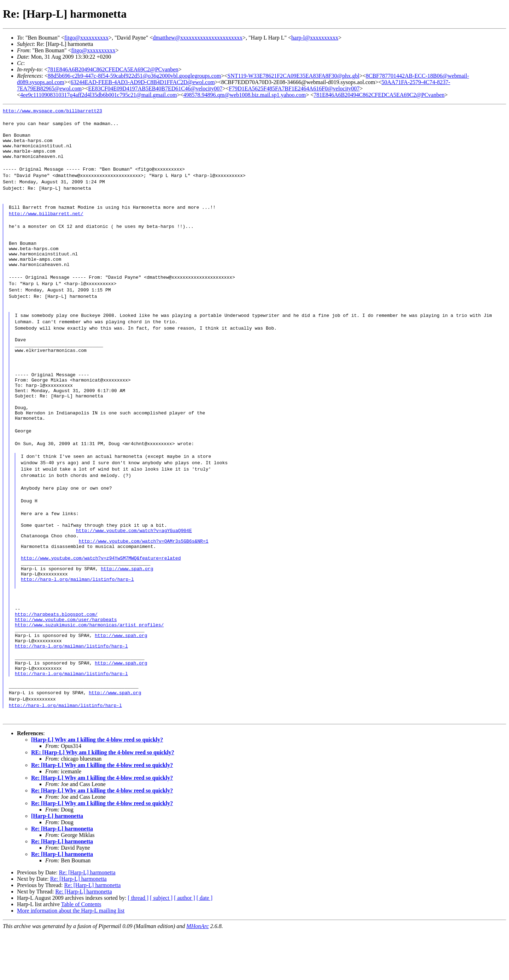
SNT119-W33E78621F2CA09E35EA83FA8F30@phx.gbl (293, 76)
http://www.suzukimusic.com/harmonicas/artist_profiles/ (89, 664)
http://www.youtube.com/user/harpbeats (66, 657)
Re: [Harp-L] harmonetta (62, 876)
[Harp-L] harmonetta (57, 864)
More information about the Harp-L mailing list (71, 958)
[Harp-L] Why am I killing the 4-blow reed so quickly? (97, 787)
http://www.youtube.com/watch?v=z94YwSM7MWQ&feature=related (101, 588)
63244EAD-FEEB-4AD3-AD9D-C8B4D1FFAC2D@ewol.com (143, 82)
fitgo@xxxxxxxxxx (86, 38)
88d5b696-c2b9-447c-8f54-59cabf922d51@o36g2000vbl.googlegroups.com (134, 76)
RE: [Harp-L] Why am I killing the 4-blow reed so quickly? (103, 800)
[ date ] (204, 946)
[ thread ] (138, 946)
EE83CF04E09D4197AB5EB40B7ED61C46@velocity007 (155, 88)
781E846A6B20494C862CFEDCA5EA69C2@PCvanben (113, 69)
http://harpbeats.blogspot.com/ (56, 651)
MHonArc (197, 974)
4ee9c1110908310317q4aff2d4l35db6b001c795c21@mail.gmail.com (98, 95)
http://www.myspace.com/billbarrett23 (52, 111)
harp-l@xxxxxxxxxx (315, 38)
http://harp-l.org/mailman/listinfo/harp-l (77, 613)
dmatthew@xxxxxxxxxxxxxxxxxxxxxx (198, 38)
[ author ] (185, 946)
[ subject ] (161, 946)
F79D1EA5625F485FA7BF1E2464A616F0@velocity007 (294, 88)
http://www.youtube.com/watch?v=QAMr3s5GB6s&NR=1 (144, 568)
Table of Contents (81, 952)
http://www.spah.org (127, 600)
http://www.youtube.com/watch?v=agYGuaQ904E (134, 556)
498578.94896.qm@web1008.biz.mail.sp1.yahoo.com (244, 95)
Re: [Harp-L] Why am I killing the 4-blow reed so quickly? (102, 813)
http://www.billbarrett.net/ (46, 219)
